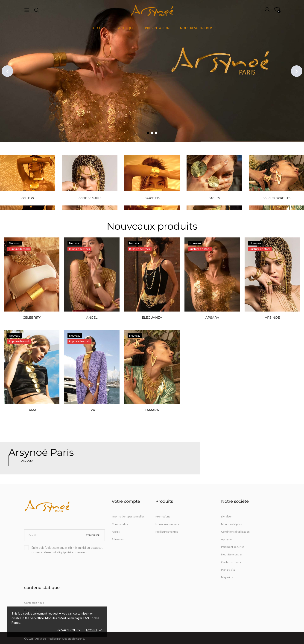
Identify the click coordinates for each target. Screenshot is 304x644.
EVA (92, 410)
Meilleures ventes (167, 532)
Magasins (227, 577)
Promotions (163, 516)
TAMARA (152, 410)
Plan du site (228, 570)
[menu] (27, 10)
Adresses (118, 539)
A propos (227, 539)
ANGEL (92, 318)
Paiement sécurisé (233, 547)
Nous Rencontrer (232, 554)
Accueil (99, 28)
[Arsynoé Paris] (100, 458)
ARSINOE (272, 318)
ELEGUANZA (152, 318)
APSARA (212, 318)
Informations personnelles (128, 516)
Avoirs (116, 532)
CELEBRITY (32, 318)
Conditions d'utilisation (235, 532)
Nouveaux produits (152, 226)
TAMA (32, 410)
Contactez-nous (231, 562)
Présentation (157, 28)
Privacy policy (69, 630)
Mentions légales (232, 524)
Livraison (227, 516)
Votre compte (126, 501)
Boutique (126, 28)
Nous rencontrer (196, 28)
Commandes (120, 524)
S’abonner (93, 535)
